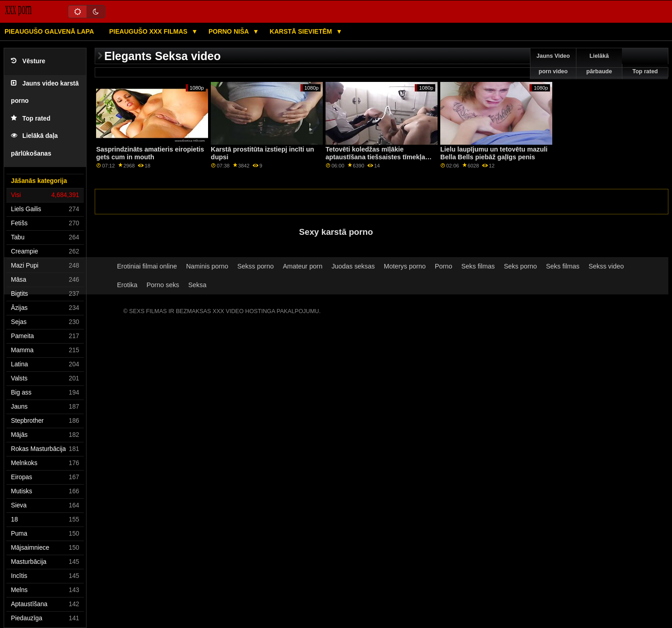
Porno (443, 266)
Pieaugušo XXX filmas (149, 31)
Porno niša (229, 31)
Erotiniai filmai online (147, 266)
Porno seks (163, 285)
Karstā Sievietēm (302, 31)
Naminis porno (207, 266)
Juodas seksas (353, 266)
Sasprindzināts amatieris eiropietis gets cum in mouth (150, 153)
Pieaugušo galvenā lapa (49, 31)
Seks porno (521, 266)
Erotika (127, 285)
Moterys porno (405, 266)
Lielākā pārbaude (599, 64)
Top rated (31, 119)
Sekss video (606, 266)
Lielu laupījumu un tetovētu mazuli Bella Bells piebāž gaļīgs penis (494, 153)
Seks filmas (478, 266)
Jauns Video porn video (553, 64)
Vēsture (28, 61)
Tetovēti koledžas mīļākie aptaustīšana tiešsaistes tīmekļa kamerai (375, 157)
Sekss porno (255, 266)
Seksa (198, 285)
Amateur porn (303, 266)
